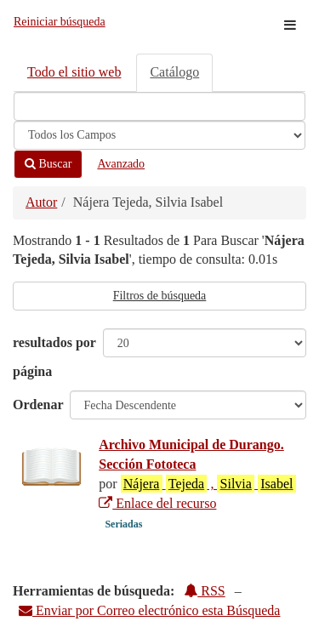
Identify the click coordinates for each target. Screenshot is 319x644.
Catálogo (174, 72)
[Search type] (159, 135)
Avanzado (121, 164)
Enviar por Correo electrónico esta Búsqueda (149, 610)
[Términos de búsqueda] (159, 106)
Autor (41, 202)
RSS (204, 591)
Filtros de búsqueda (160, 296)
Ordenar (38, 405)
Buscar (48, 164)
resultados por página (54, 357)
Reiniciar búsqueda (60, 22)
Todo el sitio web (74, 72)
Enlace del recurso (157, 503)
